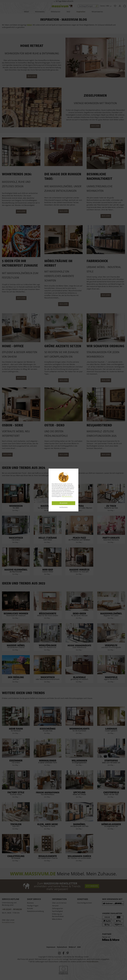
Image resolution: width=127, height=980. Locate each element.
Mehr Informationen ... (67, 496)
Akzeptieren (64, 503)
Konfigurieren (63, 507)
